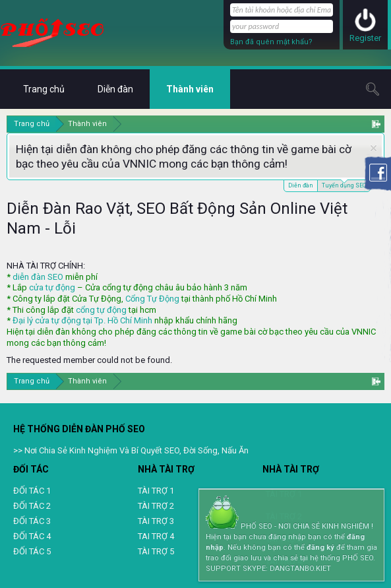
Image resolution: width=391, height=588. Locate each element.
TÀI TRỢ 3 (156, 521)
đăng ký (320, 547)
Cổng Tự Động (152, 299)
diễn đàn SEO (38, 277)
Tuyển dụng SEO (344, 184)
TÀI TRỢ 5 (156, 551)
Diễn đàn (301, 185)
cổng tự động (101, 310)
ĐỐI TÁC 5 (32, 551)
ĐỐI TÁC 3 (32, 521)
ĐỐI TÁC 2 (32, 506)
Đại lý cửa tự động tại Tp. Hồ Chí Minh (82, 320)
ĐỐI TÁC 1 (32, 491)
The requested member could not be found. (89, 360)
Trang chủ (44, 89)
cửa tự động (52, 287)
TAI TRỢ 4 (156, 536)
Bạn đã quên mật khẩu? (271, 42)
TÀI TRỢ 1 (156, 491)
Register (365, 38)
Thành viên (190, 89)
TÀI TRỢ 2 (156, 506)
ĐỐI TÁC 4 (32, 536)
